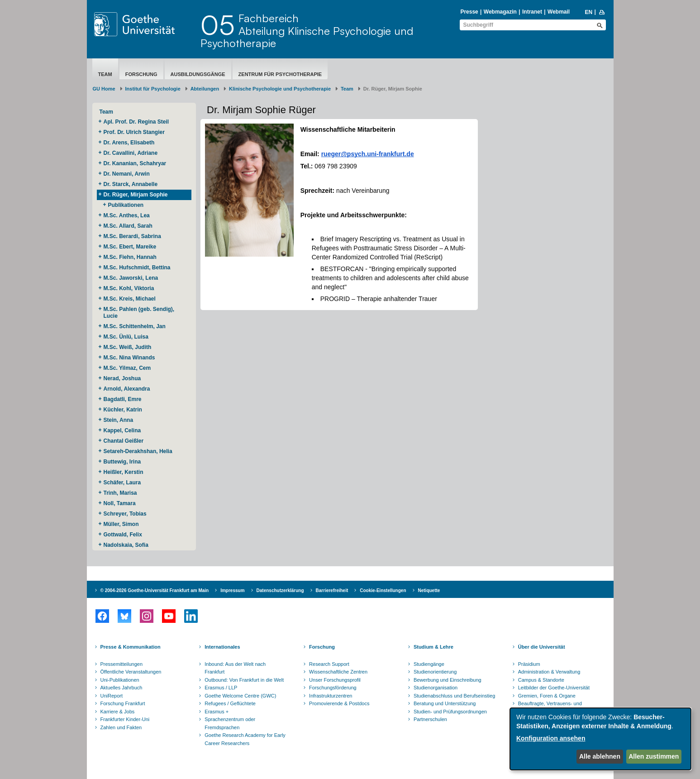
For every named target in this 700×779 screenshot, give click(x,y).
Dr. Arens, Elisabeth (130, 143)
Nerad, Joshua (123, 378)
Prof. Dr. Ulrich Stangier (134, 132)
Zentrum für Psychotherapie (280, 74)
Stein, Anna (119, 420)
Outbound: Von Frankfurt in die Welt (244, 680)
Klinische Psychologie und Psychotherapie (280, 89)
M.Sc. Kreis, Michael (130, 299)
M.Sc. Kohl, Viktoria (130, 288)
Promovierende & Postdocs (339, 703)
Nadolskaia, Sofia (126, 545)
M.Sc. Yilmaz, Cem (128, 368)
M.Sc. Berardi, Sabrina (132, 236)
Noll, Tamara (120, 503)
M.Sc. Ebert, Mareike (131, 247)
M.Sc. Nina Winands (129, 358)
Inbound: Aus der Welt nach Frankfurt (235, 668)
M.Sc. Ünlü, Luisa (127, 337)
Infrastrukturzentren (331, 696)
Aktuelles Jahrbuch (121, 688)
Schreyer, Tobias (126, 514)
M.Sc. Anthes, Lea (128, 215)
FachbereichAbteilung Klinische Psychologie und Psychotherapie (307, 31)
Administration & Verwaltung (549, 672)
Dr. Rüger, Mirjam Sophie (136, 195)
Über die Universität (542, 647)
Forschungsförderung (333, 688)
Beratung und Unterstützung (445, 703)
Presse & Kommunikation (131, 647)
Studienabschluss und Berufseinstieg (454, 696)
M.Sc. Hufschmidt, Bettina (139, 268)
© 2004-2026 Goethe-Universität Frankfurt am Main (155, 590)
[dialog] (600, 739)
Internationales (222, 647)
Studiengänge (429, 664)
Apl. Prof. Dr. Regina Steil (136, 122)
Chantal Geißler (124, 441)
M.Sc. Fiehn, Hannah (130, 257)
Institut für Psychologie (153, 89)
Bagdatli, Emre (123, 399)
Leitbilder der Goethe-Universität (554, 688)
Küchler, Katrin (124, 410)
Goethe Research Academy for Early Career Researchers (245, 739)
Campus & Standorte (541, 680)
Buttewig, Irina (123, 462)
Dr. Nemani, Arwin (128, 174)
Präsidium (529, 664)
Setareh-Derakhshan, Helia (139, 451)
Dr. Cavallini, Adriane (131, 153)
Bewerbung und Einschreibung (448, 680)
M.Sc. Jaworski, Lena (131, 278)
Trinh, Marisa (121, 493)
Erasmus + (217, 712)
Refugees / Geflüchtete (230, 703)
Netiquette (429, 590)
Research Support (329, 664)
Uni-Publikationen (120, 680)
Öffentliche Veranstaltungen (131, 672)
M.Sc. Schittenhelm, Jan (136, 326)
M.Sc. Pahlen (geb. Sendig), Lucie (139, 313)
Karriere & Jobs (118, 712)
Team (105, 74)
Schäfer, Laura (123, 483)
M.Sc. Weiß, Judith (128, 347)
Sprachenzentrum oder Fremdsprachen (230, 723)
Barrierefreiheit (332, 590)
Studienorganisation (436, 688)
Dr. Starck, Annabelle (131, 184)
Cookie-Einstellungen (383, 590)
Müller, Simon (121, 524)
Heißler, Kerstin (124, 472)
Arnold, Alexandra (127, 389)
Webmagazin (500, 12)
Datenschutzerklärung (280, 590)
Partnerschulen (430, 719)
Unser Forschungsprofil (335, 680)
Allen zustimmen (654, 756)
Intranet (532, 12)
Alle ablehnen (600, 756)
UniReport (112, 696)
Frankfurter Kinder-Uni (125, 719)
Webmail (559, 12)
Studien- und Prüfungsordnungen (450, 712)
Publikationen (126, 205)
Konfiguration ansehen (551, 738)
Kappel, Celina (123, 430)
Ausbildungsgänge (198, 74)
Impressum (232, 590)
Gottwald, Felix (123, 535)
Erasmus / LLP (221, 688)
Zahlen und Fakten (121, 727)
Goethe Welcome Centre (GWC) (240, 696)
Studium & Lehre (433, 647)
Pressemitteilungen (122, 664)
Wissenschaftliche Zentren (338, 672)
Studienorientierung (435, 672)
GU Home (104, 89)
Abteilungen (205, 89)
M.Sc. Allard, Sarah (128, 226)
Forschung (141, 74)
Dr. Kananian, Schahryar (136, 163)
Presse (469, 12)
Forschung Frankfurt (123, 703)
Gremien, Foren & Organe (547, 696)
